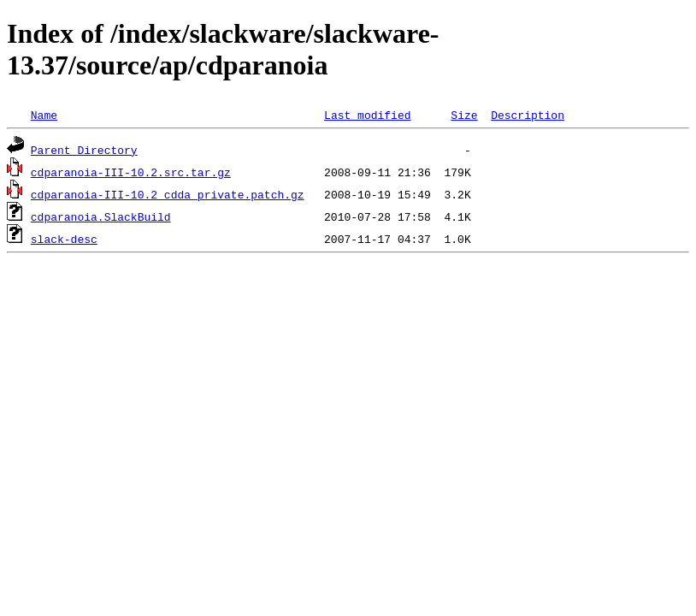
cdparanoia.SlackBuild (101, 216)
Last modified (367, 115)
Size (464, 115)
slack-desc (64, 239)
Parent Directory (84, 150)
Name (44, 115)
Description (528, 115)
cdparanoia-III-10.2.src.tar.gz (131, 172)
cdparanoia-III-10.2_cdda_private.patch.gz (168, 194)
